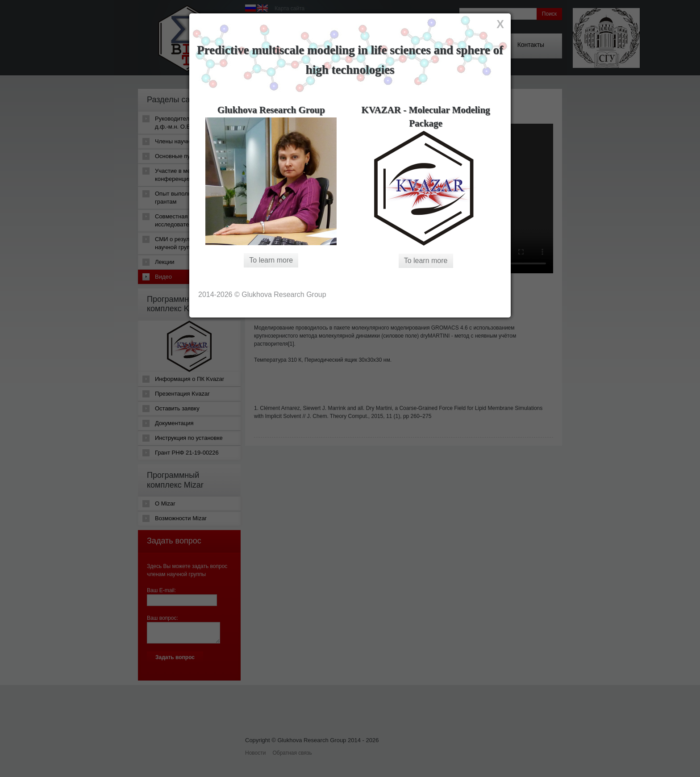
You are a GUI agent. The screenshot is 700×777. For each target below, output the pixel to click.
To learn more (271, 260)
